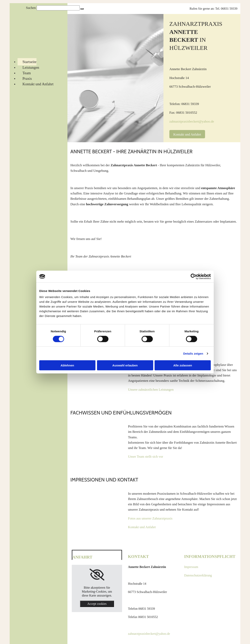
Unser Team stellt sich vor (146, 457)
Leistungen (31, 67)
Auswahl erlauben (125, 365)
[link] (97, 575)
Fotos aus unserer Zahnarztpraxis (150, 518)
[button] (82, 9)
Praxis (27, 79)
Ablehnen (67, 365)
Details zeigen (193, 353)
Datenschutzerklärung (198, 575)
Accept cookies (97, 604)
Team (27, 73)
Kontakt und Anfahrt (38, 84)
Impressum (191, 567)
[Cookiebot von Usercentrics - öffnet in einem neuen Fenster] (194, 276)
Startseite (29, 62)
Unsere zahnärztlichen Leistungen (151, 390)
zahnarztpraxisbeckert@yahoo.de (192, 121)
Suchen (31, 8)
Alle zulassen (183, 365)
